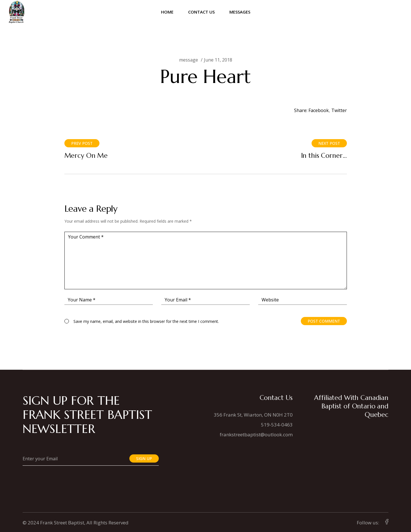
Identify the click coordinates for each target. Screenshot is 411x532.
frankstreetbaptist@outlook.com (256, 434)
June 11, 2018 (218, 60)
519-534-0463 (277, 425)
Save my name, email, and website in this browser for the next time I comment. (146, 321)
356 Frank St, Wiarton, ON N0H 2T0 (253, 415)
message (189, 60)
